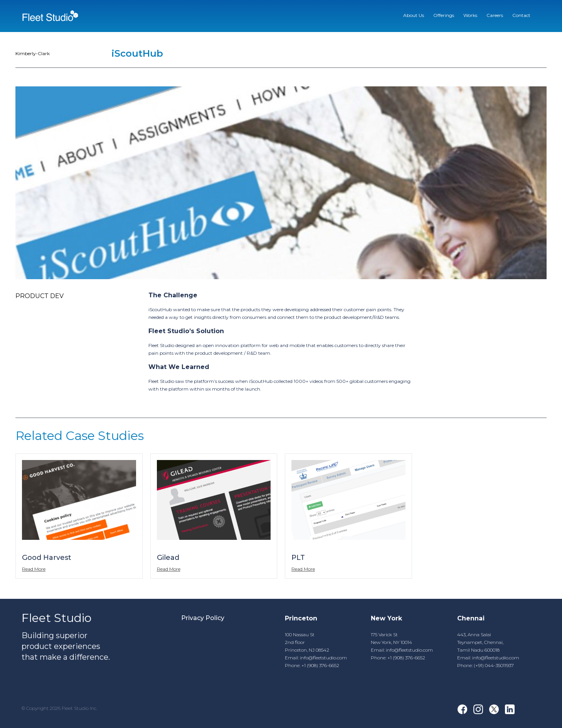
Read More (34, 569)
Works (470, 15)
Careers (495, 15)
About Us (414, 15)
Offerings (444, 15)
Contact (521, 15)
